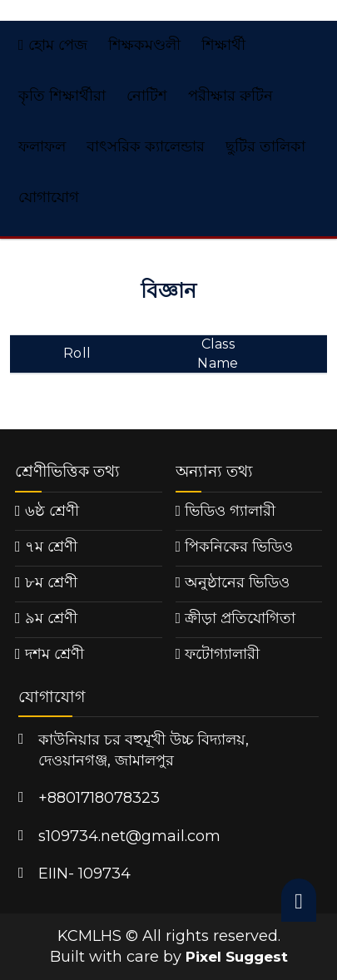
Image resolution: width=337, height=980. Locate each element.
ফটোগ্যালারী (222, 654)
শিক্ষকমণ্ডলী (144, 45)
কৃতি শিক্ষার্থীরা (62, 96)
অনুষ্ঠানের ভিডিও (237, 582)
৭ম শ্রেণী (51, 547)
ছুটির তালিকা (265, 146)
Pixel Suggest (237, 957)
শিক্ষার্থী (223, 45)
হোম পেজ (53, 45)
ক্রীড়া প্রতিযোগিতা (240, 618)
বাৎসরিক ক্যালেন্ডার (146, 146)
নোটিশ (147, 96)
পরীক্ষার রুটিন (230, 96)
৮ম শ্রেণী (51, 582)
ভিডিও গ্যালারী (230, 511)
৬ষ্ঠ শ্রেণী (52, 511)
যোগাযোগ (49, 197)
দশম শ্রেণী (55, 654)
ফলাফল (42, 146)
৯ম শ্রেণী (51, 618)
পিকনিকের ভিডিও (239, 547)
